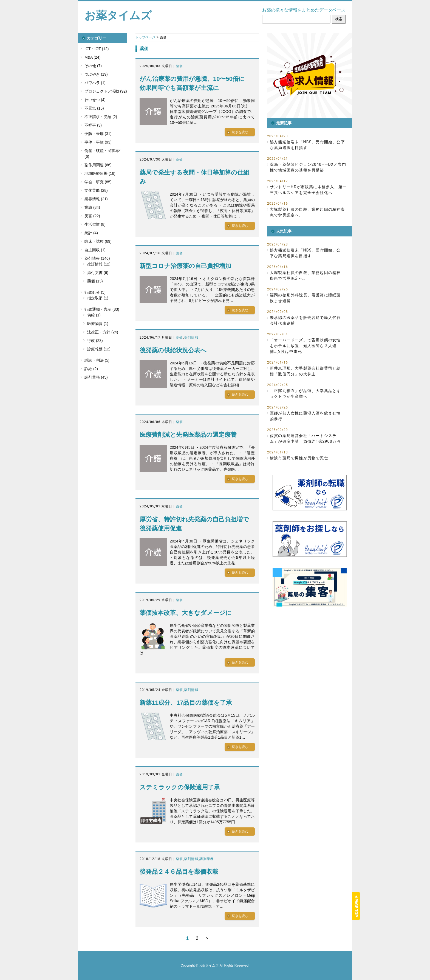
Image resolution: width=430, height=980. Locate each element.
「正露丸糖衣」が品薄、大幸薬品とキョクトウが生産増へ (305, 394)
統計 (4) (91, 233)
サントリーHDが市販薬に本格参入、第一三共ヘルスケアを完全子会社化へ (308, 190)
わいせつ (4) (95, 100)
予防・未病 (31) (98, 134)
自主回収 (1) (95, 250)
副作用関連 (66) (98, 165)
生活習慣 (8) (95, 224)
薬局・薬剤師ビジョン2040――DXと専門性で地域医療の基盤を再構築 (308, 167)
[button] (310, 76)
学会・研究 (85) (98, 182)
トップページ (145, 37)
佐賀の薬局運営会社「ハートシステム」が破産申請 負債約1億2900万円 (305, 438)
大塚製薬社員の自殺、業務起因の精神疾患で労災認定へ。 (307, 212)
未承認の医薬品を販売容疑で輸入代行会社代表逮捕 (305, 320)
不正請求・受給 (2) (101, 117)
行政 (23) (95, 341)
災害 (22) (92, 216)
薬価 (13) (95, 281)
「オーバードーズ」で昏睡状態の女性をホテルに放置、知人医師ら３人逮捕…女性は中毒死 (305, 346)
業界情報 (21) (96, 199)
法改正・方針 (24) (103, 332)
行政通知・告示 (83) (102, 309)
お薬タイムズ (118, 15)
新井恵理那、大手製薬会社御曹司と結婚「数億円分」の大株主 (305, 371)
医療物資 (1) (98, 324)
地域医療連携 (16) (100, 173)
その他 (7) (93, 66)
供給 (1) (94, 315)
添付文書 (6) (98, 273)
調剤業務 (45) (96, 377)
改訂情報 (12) (99, 264)
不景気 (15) (94, 108)
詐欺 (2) (91, 369)
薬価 (179, 66)
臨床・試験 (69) (98, 241)
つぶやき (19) (96, 74)
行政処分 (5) (95, 292)
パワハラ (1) (95, 83)
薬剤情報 (191, 338)
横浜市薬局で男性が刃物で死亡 (299, 458)
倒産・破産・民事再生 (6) (104, 154)
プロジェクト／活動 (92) (106, 91)
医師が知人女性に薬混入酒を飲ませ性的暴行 (305, 416)
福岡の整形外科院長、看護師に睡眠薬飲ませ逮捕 (305, 298)
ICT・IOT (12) (97, 49)
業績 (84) (92, 207)
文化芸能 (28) (96, 190)
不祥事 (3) (93, 125)
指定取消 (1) (98, 298)
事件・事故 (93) (98, 142)
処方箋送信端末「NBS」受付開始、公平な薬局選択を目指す (307, 145)
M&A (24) (92, 57)
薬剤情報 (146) (97, 258)
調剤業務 (207, 859)
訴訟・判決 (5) (97, 360)
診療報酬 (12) (99, 349)
